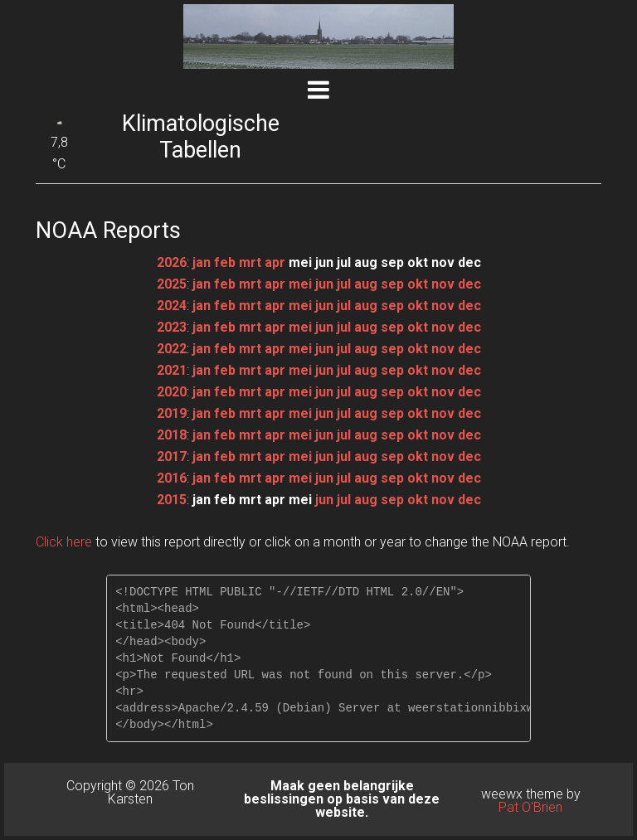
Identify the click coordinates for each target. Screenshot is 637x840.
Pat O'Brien (530, 807)
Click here (64, 542)
